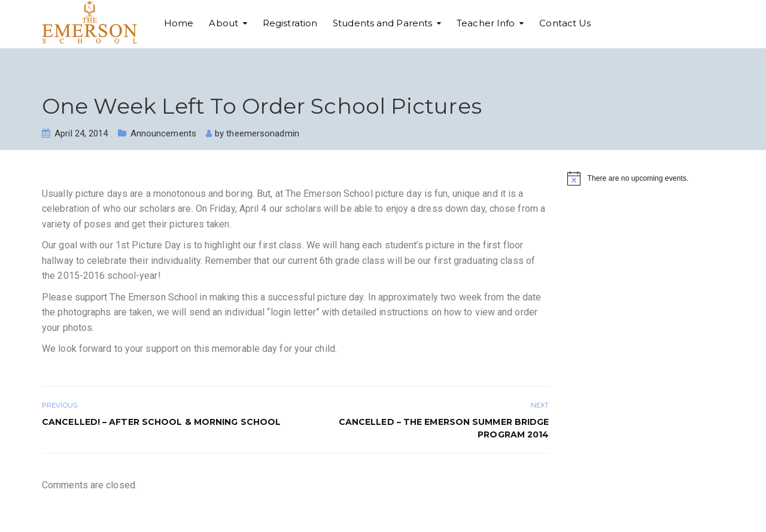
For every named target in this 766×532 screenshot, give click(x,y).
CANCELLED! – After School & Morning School (161, 422)
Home (179, 23)
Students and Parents (382, 23)
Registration (290, 23)
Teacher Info (486, 23)
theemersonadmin (263, 133)
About (224, 23)
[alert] (646, 178)
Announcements (163, 133)
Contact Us (565, 23)
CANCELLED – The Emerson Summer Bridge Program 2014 (444, 428)
